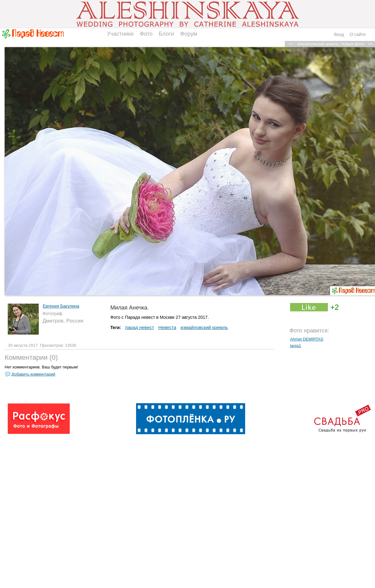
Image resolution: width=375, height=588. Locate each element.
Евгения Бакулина (61, 306)
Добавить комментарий (33, 374)
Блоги (166, 34)
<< (291, 44)
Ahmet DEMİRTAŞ (307, 339)
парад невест (140, 327)
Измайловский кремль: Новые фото (331, 44)
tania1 (296, 346)
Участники (120, 34)
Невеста (167, 327)
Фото (146, 34)
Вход (339, 34)
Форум (189, 34)
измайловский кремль (204, 327)
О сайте (358, 34)
